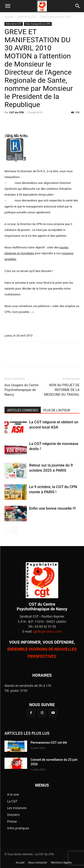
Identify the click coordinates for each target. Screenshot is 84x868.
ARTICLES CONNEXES (23, 410)
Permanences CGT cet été (49, 743)
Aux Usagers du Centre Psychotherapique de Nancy (22, 390)
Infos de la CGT (27, 17)
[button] (8, 6)
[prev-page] (7, 530)
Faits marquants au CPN (56, 17)
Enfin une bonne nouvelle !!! (52, 508)
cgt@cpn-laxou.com (47, 631)
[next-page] (14, 530)
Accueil (9, 17)
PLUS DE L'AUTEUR (57, 410)
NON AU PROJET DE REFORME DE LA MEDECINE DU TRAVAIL (62, 390)
